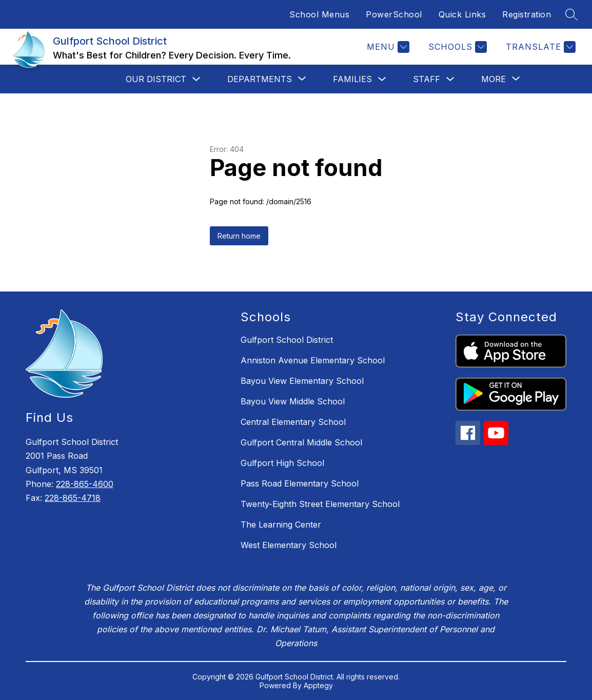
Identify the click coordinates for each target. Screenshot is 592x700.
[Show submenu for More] (494, 79)
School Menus (319, 14)
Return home (239, 236)
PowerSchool (394, 14)
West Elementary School (289, 545)
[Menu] (387, 47)
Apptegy (318, 685)
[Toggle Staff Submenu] (450, 79)
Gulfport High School (282, 463)
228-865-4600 (85, 484)
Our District (156, 79)
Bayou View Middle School (293, 401)
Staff (427, 79)
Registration (527, 14)
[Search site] (571, 14)
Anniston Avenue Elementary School (313, 360)
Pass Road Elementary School (300, 483)
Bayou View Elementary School (302, 381)
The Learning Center (281, 524)
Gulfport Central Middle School (301, 442)
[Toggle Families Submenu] (382, 79)
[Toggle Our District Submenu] (196, 79)
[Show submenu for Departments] (260, 79)
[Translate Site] (539, 47)
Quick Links (462, 14)
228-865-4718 (73, 498)
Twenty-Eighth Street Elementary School (320, 504)
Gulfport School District (287, 340)
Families (352, 79)
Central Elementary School (293, 422)
